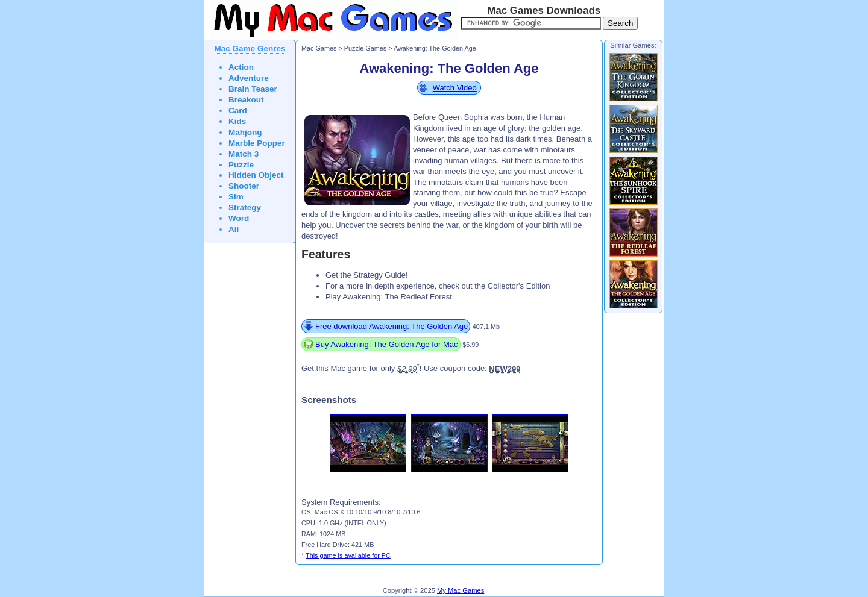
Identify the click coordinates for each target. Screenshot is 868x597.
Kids (237, 121)
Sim (236, 197)
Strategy (245, 208)
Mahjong (245, 132)
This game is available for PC (348, 555)
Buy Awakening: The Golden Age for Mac (387, 344)
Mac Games (319, 48)
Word (239, 218)
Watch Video (455, 88)
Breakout (246, 100)
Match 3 (244, 154)
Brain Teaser (253, 89)
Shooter (244, 186)
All (234, 229)
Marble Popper (257, 143)
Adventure (249, 78)
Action (241, 67)
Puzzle (241, 165)
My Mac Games (461, 590)
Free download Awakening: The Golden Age (392, 326)
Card (238, 111)
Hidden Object (256, 175)
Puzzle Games (365, 48)
